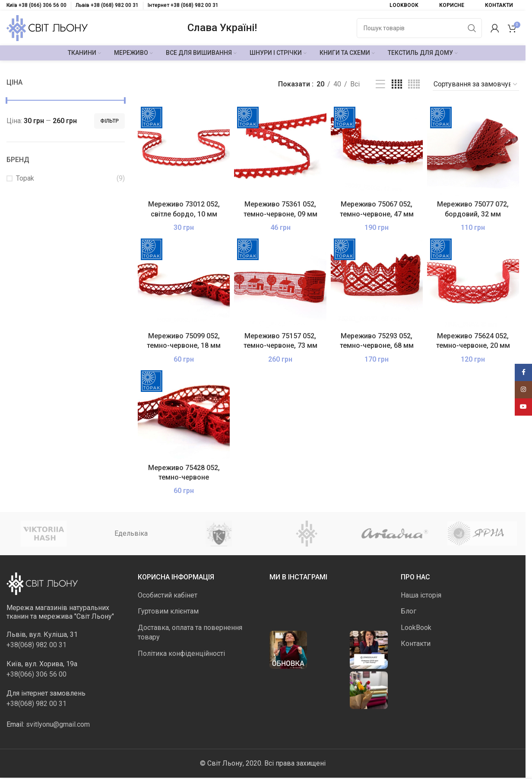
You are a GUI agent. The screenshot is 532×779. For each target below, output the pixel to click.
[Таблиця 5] (414, 84)
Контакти (416, 644)
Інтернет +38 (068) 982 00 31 (183, 5)
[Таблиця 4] (397, 84)
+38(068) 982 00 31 (36, 645)
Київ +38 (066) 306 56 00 (36, 5)
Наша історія (421, 595)
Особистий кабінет (168, 595)
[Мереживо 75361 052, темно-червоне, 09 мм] (280, 150)
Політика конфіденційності (181, 653)
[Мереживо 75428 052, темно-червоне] (184, 413)
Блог (408, 611)
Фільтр (109, 121)
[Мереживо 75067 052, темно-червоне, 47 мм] (377, 150)
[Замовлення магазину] (476, 84)
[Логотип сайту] (47, 27)
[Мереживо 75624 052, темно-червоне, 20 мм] (473, 281)
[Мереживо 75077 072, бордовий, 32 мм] (473, 150)
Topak (25, 178)
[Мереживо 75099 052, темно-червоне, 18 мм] (184, 281)
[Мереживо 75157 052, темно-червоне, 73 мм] (280, 281)
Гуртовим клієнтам (168, 611)
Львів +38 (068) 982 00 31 (107, 5)
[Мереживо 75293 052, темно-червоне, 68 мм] (377, 281)
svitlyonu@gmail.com (58, 724)
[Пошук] (419, 28)
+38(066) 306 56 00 (36, 674)
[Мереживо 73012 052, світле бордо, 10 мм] (184, 150)
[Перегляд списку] (380, 84)
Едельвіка (131, 533)
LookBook (416, 628)
